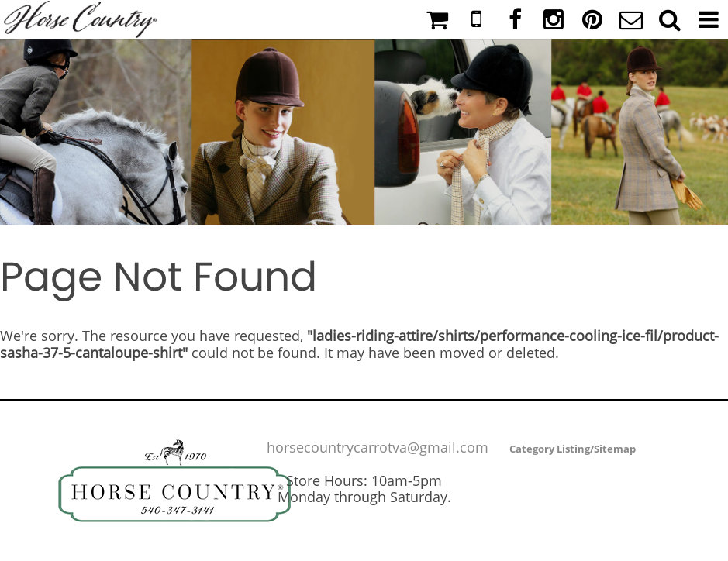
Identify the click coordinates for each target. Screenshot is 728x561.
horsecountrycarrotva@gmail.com (378, 447)
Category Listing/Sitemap (573, 449)
